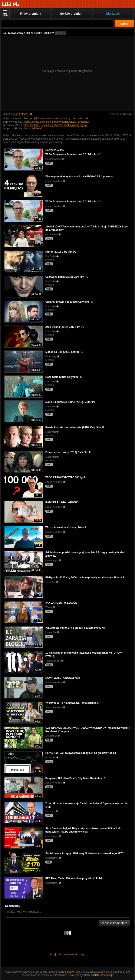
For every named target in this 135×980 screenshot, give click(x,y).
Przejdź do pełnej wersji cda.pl (68, 955)
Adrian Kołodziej (20, 114)
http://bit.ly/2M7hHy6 (31, 129)
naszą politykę (66, 972)
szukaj (124, 24)
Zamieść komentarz (114, 923)
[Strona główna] (11, 4)
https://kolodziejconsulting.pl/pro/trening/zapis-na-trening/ (57, 122)
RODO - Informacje (102, 975)
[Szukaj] (57, 23)
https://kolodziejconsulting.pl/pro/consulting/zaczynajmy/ (55, 125)
